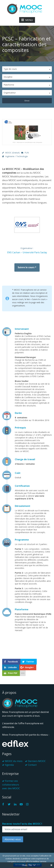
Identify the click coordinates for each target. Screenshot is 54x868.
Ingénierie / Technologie (17, 156)
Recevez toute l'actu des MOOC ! (22, 824)
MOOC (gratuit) (12, 153)
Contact (32, 765)
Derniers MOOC (37, 761)
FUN (27, 153)
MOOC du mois (14, 761)
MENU (27, 20)
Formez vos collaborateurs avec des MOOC (11, 785)
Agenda (9, 765)
